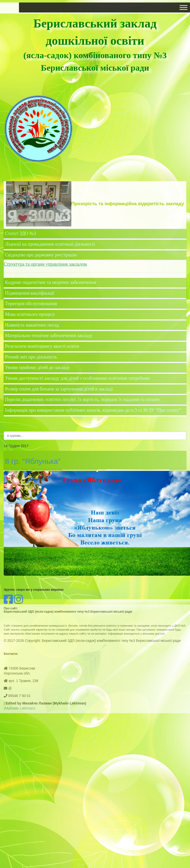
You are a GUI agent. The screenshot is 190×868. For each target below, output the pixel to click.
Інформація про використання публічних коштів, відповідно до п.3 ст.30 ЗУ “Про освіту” (93, 410)
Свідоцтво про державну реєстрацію (41, 255)
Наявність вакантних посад (32, 325)
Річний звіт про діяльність (31, 357)
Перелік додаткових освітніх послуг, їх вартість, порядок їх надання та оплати (82, 399)
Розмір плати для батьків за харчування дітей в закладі (59, 389)
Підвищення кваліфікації (30, 293)
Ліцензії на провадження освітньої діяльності (50, 244)
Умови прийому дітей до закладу (38, 367)
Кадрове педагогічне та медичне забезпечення (50, 282)
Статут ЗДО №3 (21, 233)
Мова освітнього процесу (30, 314)
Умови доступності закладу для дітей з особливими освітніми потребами (77, 378)
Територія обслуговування (31, 303)
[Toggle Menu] (184, 7)
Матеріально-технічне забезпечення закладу (49, 335)
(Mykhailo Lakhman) (19, 708)
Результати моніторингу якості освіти (42, 346)
